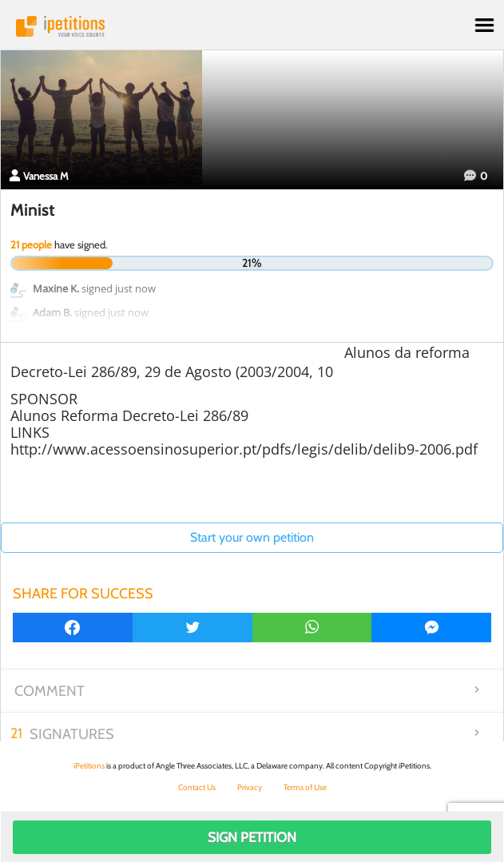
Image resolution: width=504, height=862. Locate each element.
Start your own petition (252, 537)
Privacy (250, 787)
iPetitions (252, 26)
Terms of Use (305, 787)
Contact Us (197, 787)
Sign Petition (252, 837)
